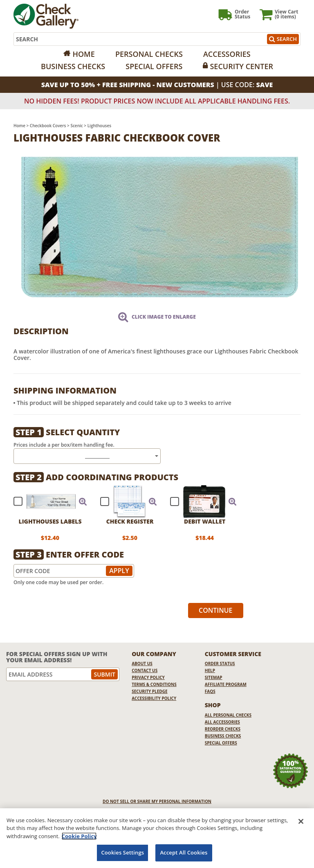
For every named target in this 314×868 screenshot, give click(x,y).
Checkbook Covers (48, 126)
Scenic (76, 126)
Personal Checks (149, 54)
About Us (142, 663)
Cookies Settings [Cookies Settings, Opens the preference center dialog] (122, 852)
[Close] (301, 821)
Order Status (220, 663)
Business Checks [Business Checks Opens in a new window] (223, 736)
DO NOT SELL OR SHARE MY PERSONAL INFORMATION (157, 801)
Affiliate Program (226, 684)
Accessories (227, 54)
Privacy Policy (148, 677)
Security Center (241, 66)
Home (83, 54)
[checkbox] (47, 501)
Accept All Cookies (184, 852)
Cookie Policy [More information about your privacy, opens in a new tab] (79, 836)
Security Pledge (149, 691)
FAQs (210, 691)
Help (210, 670)
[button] (83, 501)
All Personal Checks (228, 715)
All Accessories (222, 722)
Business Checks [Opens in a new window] (73, 66)
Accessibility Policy (154, 698)
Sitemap (214, 677)
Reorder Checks (223, 729)
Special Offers (154, 66)
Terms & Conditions (154, 684)
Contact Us (145, 670)
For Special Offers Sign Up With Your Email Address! (57, 657)
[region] (157, 838)
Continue (216, 610)
